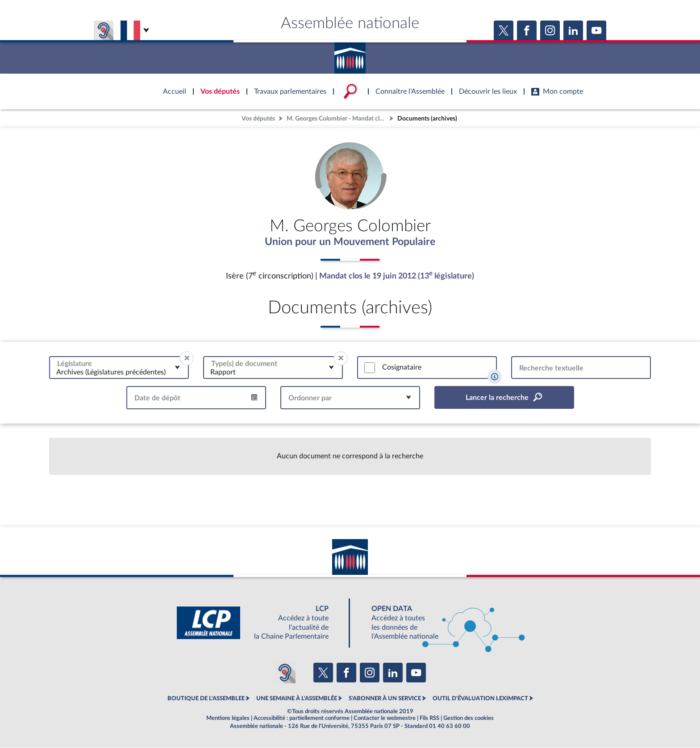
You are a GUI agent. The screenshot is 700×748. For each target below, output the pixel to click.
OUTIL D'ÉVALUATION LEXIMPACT (480, 699)
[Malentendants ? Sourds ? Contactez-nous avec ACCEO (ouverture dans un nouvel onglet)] (285, 673)
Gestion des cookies (469, 719)
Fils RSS (429, 719)
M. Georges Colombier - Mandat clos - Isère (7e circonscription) (337, 118)
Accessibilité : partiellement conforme (302, 719)
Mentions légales (228, 719)
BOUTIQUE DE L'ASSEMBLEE (206, 699)
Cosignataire (402, 368)
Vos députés (258, 118)
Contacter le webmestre (385, 719)
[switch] (370, 368)
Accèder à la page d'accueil (350, 55)
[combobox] (119, 368)
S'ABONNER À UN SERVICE (385, 699)
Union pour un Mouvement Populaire (350, 242)
